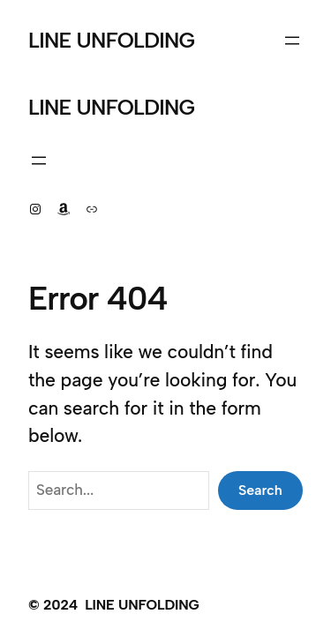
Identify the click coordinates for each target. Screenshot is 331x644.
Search (260, 490)
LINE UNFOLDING (111, 40)
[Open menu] (292, 41)
